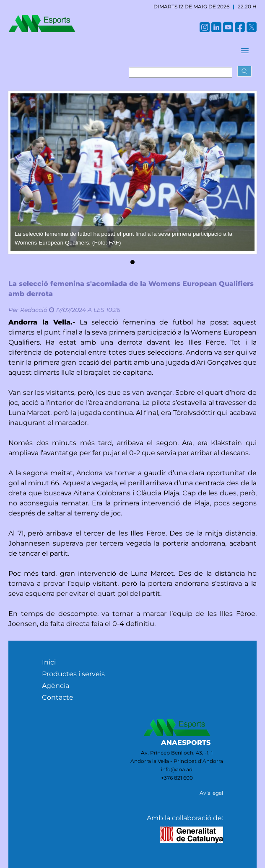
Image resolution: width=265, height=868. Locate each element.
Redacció (34, 310)
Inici (49, 662)
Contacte (58, 697)
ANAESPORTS (186, 743)
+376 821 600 (177, 778)
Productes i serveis (73, 674)
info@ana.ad (177, 769)
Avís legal (211, 793)
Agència (56, 686)
